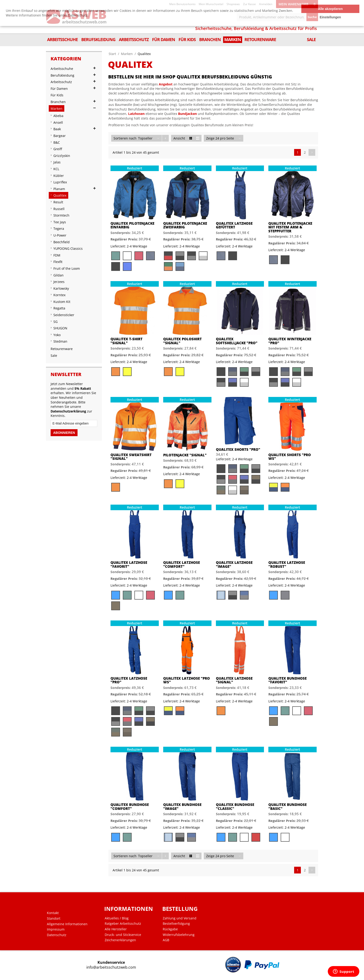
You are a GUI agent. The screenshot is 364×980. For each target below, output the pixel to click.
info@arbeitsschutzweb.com (111, 967)
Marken (127, 54)
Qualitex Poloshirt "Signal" (182, 341)
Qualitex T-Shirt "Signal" (127, 341)
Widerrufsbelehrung (179, 935)
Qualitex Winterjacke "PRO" (290, 341)
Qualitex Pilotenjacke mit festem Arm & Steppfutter (290, 227)
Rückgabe (170, 929)
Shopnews (233, 4)
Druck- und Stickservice (123, 935)
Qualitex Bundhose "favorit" (288, 680)
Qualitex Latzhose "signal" (234, 680)
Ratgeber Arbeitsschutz (123, 924)
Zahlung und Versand (180, 918)
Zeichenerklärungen (120, 940)
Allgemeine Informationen (67, 924)
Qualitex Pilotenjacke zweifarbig (185, 225)
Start (112, 54)
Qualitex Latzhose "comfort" (182, 564)
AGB (166, 940)
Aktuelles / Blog (117, 918)
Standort (54, 918)
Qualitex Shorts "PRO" (238, 449)
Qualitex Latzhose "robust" (287, 564)
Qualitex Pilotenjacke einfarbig (132, 225)
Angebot (166, 84)
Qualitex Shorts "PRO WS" (290, 457)
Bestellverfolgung (176, 924)
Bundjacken (187, 114)
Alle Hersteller (116, 929)
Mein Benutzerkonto (182, 4)
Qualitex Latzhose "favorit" (129, 564)
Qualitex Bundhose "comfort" (130, 806)
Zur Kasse (249, 4)
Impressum (56, 929)
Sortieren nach (125, 138)
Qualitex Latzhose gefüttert (234, 225)
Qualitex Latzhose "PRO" (129, 680)
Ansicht (179, 138)
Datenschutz (57, 935)
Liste (198, 138)
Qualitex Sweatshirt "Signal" (131, 457)
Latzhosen (136, 114)
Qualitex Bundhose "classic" (235, 806)
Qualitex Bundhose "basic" (288, 806)
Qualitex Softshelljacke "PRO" (237, 341)
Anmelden (266, 4)
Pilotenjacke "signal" (185, 455)
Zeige (210, 138)
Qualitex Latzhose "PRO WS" (187, 680)
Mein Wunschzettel (211, 4)
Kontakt (53, 913)
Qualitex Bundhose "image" (182, 806)
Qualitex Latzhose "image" (234, 564)
